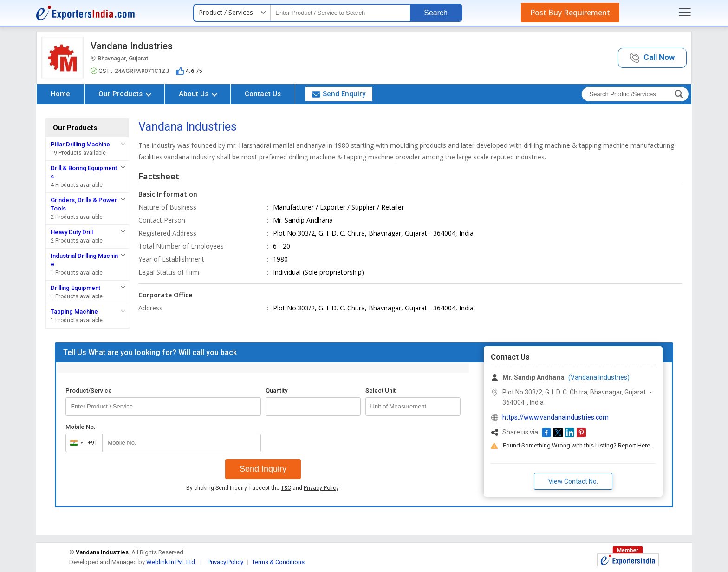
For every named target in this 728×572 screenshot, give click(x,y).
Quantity (276, 391)
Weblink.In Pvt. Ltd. (171, 562)
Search (436, 13)
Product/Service (89, 391)
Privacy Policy (321, 488)
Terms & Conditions (278, 562)
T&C (286, 488)
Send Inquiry (263, 469)
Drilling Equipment (75, 288)
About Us (198, 94)
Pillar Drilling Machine (80, 144)
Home (60, 94)
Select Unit (380, 391)
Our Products (125, 94)
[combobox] (82, 443)
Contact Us (263, 94)
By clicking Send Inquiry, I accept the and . (263, 488)
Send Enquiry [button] (339, 94)
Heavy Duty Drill (72, 232)
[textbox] (340, 13)
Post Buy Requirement (570, 13)
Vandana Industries (132, 46)
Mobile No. (81, 427)
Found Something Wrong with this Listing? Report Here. (577, 445)
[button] (652, 58)
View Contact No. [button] (573, 481)
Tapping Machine (74, 312)
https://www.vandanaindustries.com (556, 417)
